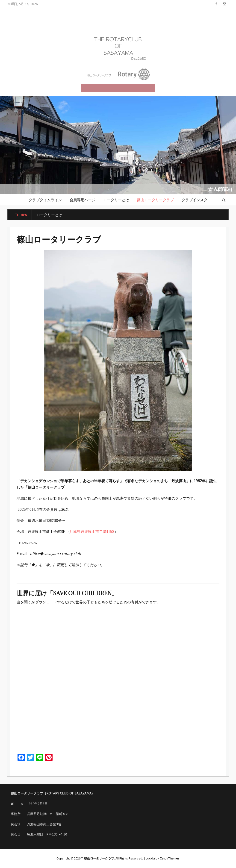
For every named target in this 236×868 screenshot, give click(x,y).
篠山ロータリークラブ (155, 200)
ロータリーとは (116, 200)
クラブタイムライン (45, 200)
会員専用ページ (83, 200)
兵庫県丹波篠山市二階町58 (92, 531)
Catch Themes (170, 858)
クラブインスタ (195, 200)
